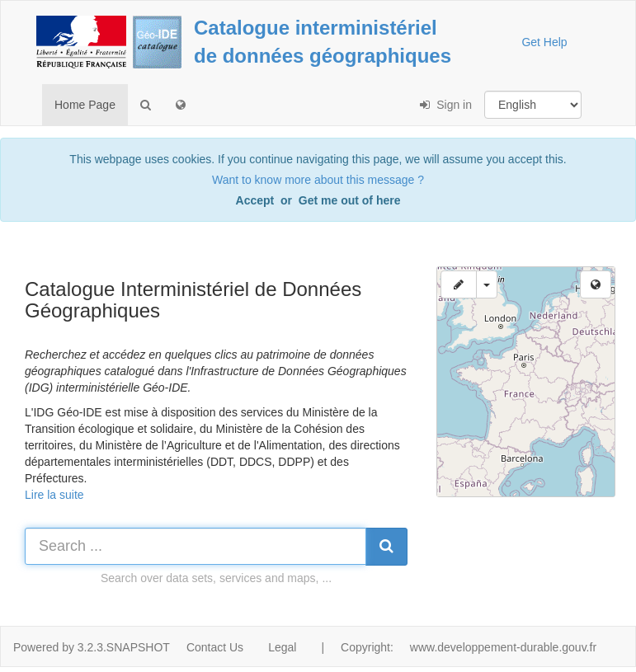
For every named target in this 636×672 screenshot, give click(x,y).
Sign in (446, 105)
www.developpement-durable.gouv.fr (503, 647)
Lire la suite (54, 495)
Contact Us (215, 647)
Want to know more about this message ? (318, 180)
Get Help (544, 42)
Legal (282, 647)
